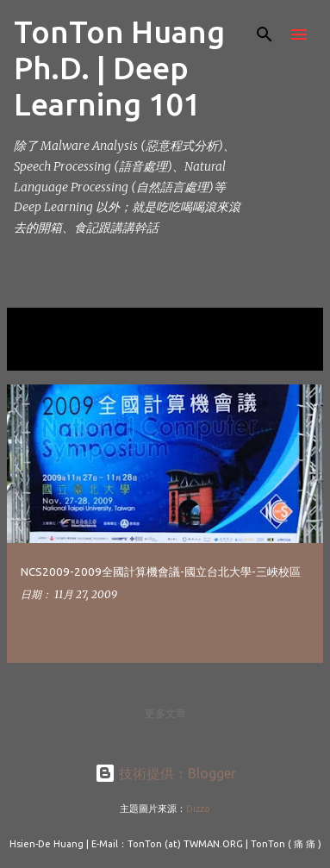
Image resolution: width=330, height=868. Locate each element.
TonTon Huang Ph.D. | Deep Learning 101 (119, 68)
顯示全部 (41, 352)
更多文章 (165, 713)
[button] (299, 631)
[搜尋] (265, 34)
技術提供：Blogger (165, 773)
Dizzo (198, 809)
